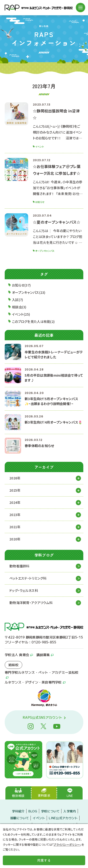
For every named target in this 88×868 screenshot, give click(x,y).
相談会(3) (19, 307)
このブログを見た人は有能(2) (33, 321)
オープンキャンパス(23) (29, 292)
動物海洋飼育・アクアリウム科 (31, 603)
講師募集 (43, 655)
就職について (20, 818)
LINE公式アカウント (63, 818)
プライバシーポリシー (67, 844)
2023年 (15, 515)
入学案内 (70, 811)
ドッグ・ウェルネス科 (24, 590)
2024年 (15, 502)
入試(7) (17, 300)
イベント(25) (21, 314)
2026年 (15, 478)
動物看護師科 (19, 566)
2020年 (15, 539)
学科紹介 (18, 811)
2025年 (15, 490)
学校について (50, 811)
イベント (39, 818)
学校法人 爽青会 (17, 655)
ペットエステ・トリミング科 (28, 578)
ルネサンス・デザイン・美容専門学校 (33, 682)
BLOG (33, 811)
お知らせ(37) (21, 285)
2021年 (15, 527)
